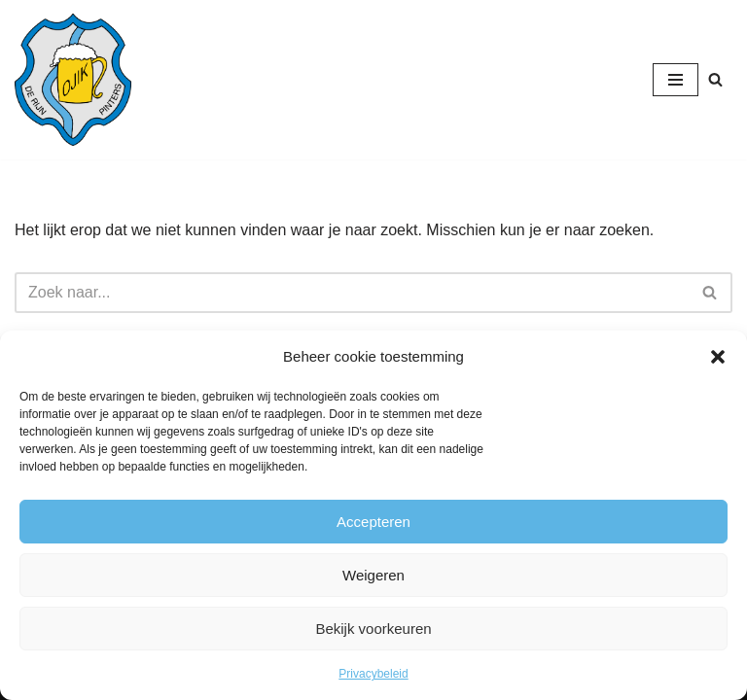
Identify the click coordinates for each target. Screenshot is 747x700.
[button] (718, 357)
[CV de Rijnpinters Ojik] (73, 80)
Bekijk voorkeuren (373, 629)
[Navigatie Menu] (676, 80)
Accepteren (373, 522)
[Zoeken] (715, 79)
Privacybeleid (373, 674)
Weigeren (373, 575)
